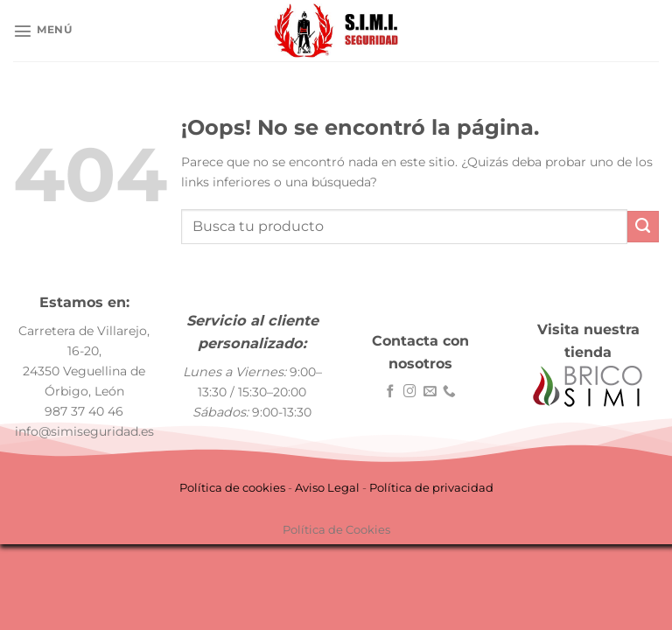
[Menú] (42, 31)
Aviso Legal (327, 487)
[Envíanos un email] (430, 392)
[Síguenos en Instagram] (410, 392)
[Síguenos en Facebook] (391, 392)
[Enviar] (643, 227)
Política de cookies (232, 487)
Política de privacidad (431, 487)
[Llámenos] (449, 392)
